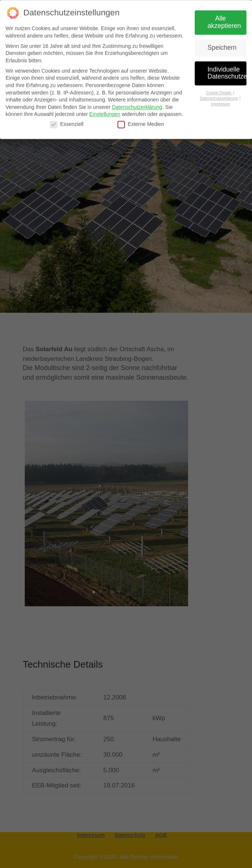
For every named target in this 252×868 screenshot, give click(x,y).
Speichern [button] (222, 46)
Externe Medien (141, 123)
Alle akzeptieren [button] (224, 21)
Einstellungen (105, 113)
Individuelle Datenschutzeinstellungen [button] (227, 72)
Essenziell (67, 123)
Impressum (221, 102)
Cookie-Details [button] (219, 91)
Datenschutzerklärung (137, 106)
